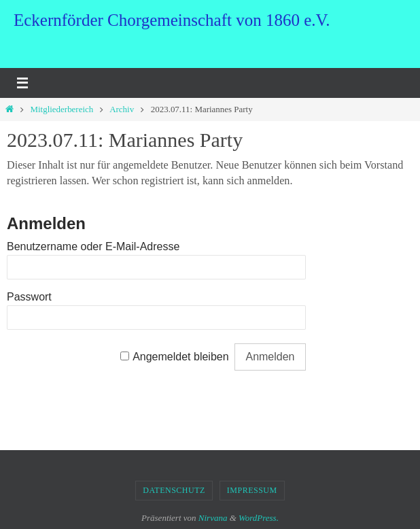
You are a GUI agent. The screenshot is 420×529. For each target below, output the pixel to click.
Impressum (252, 490)
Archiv (122, 109)
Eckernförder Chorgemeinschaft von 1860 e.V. (172, 20)
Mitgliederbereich (62, 109)
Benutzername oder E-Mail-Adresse (93, 246)
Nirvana (213, 518)
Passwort (29, 297)
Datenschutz (174, 490)
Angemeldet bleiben (180, 357)
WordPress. (259, 518)
